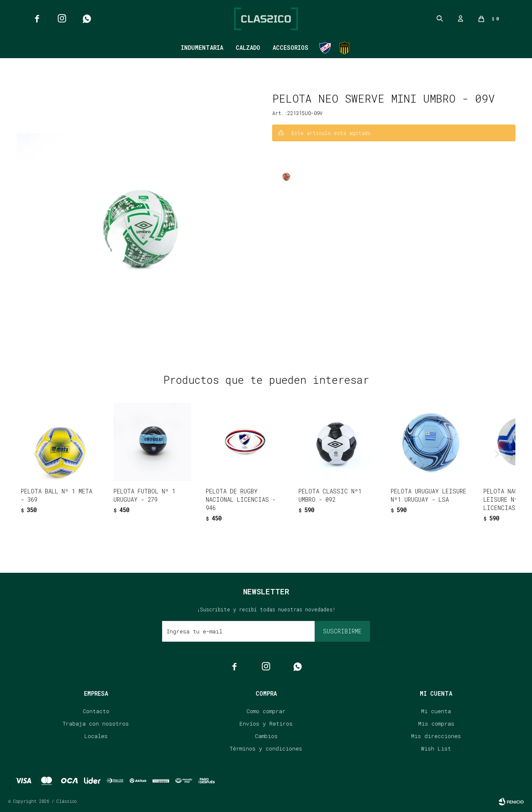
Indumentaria (202, 48)
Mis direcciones (436, 736)
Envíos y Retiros (266, 724)
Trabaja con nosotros (96, 724)
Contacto (96, 711)
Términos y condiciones (266, 748)
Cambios (266, 736)
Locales (96, 736)
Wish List (436, 748)
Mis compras (436, 724)
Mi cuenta (436, 711)
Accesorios (291, 48)
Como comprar (266, 711)
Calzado (248, 48)
